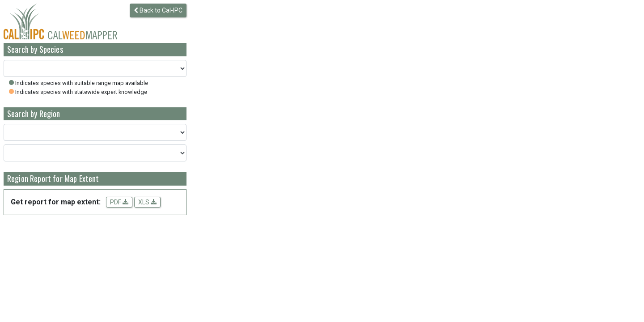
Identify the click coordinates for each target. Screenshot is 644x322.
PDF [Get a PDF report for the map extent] (119, 202)
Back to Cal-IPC (158, 10)
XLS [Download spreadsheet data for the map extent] (147, 202)
